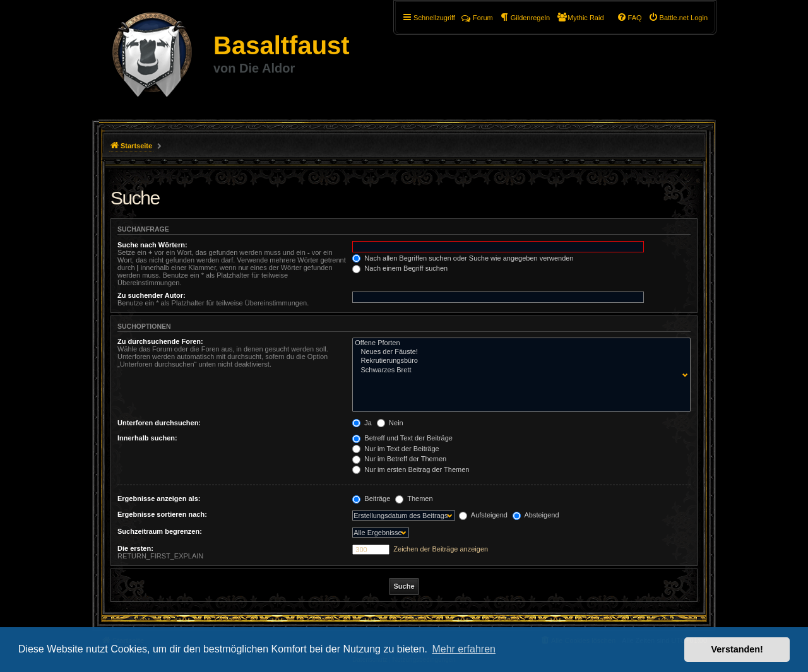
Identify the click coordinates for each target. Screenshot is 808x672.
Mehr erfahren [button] (464, 649)
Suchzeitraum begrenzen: (160, 531)
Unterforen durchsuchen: (159, 423)
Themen (414, 498)
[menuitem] (678, 18)
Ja (362, 423)
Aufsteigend (483, 515)
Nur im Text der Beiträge (395, 449)
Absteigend (536, 515)
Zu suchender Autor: (151, 295)
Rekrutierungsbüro (519, 361)
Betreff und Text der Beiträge (402, 438)
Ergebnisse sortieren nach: (162, 514)
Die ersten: (135, 548)
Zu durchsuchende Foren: (160, 341)
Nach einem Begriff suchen (400, 268)
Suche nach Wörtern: (152, 245)
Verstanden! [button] (737, 649)
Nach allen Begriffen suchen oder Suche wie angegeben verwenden (463, 258)
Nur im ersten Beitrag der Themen (411, 469)
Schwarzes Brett (519, 370)
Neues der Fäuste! (519, 352)
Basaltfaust (282, 45)
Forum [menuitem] (477, 18)
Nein (390, 423)
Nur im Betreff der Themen (399, 459)
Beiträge (371, 498)
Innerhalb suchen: (147, 438)
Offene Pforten (519, 343)
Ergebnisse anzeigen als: (159, 498)
